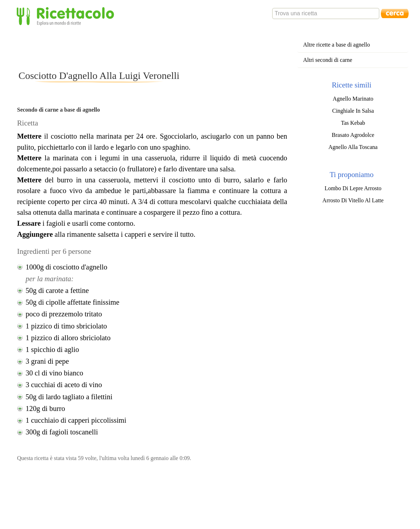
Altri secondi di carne (328, 60)
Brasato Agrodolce (353, 135)
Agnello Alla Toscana (353, 147)
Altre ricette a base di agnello (336, 45)
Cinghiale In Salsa (353, 111)
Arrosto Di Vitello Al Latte (353, 200)
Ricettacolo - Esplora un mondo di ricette (67, 16)
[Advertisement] (147, 48)
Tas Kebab (353, 123)
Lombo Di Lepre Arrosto (353, 188)
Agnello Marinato (353, 99)
